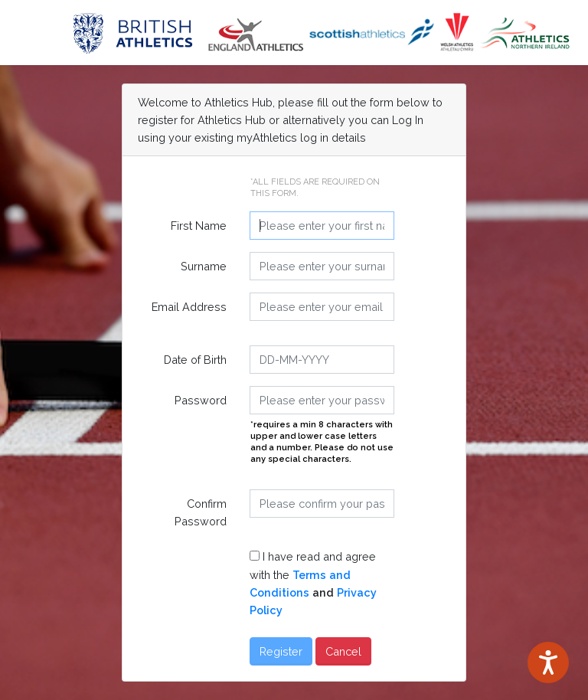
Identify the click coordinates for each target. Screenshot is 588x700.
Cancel (343, 651)
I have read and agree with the (313, 583)
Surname (204, 266)
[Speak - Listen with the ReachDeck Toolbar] (548, 662)
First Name (199, 226)
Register (281, 651)
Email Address (189, 307)
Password (201, 400)
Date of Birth (195, 360)
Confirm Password (201, 512)
